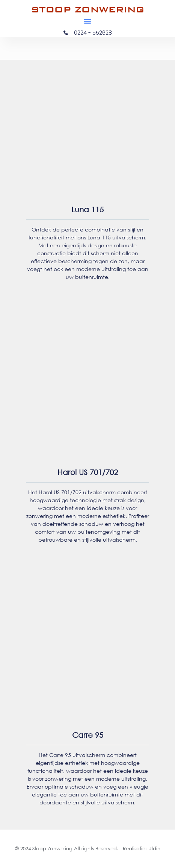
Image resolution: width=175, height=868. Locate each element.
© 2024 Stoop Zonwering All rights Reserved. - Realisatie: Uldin (88, 849)
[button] (87, 21)
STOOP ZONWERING (88, 9)
